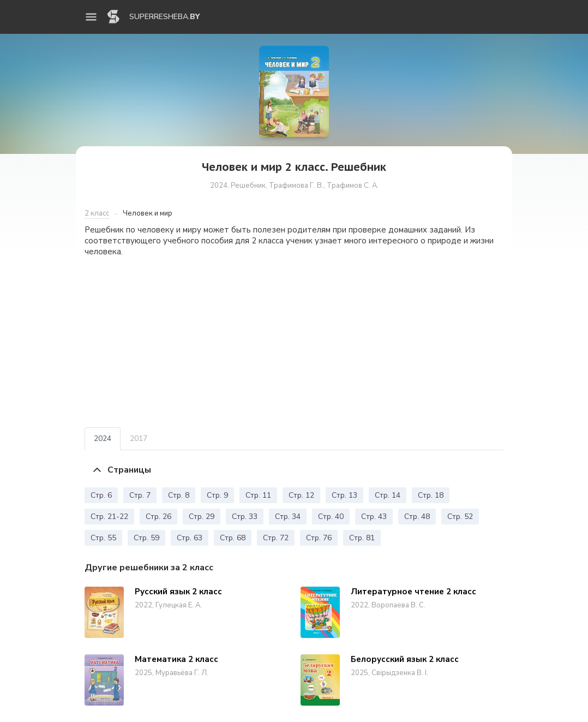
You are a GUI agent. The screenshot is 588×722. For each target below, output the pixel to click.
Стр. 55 (103, 538)
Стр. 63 (190, 538)
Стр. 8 (179, 495)
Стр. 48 (417, 517)
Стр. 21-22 (109, 517)
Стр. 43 (374, 517)
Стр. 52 (460, 517)
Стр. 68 (233, 538)
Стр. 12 (301, 495)
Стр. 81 (362, 538)
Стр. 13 (344, 495)
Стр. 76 (319, 538)
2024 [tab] (103, 438)
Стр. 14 (388, 495)
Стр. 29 (202, 517)
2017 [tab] (139, 438)
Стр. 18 (431, 495)
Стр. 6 (101, 495)
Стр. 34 (288, 517)
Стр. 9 (217, 495)
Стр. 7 (140, 495)
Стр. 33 (245, 517)
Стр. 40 (331, 517)
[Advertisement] (294, 342)
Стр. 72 (276, 538)
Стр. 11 (258, 495)
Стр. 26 (158, 517)
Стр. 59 (146, 538)
